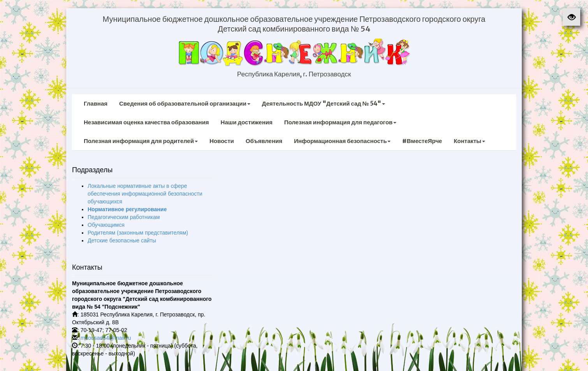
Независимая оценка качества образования (146, 122)
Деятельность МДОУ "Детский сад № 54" (324, 103)
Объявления (264, 141)
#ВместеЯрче (422, 141)
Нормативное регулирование (127, 209)
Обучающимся (106, 225)
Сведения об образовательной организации (185, 103)
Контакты (469, 141)
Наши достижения (247, 122)
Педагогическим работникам (124, 217)
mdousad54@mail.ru (106, 338)
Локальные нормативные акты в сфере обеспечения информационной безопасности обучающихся (145, 194)
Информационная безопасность (342, 141)
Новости (222, 141)
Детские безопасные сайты (122, 240)
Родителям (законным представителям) (138, 233)
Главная (96, 103)
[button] (571, 17)
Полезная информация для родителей (141, 141)
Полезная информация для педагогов (340, 122)
